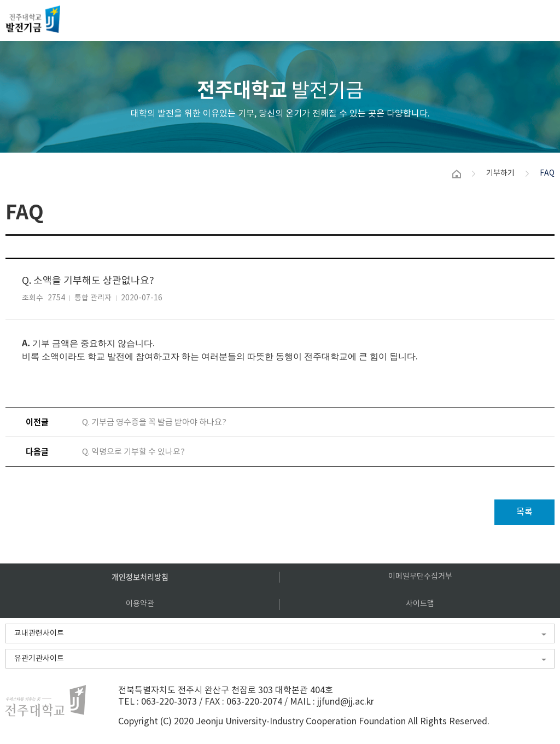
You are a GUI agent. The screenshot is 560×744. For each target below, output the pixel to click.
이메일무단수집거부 (420, 577)
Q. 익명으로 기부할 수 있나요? (133, 452)
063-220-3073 (169, 702)
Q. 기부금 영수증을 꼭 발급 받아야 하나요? (154, 423)
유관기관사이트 (39, 659)
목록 (524, 512)
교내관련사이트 (39, 633)
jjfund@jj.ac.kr (346, 702)
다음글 (37, 451)
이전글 (37, 422)
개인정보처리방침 (140, 577)
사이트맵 (420, 604)
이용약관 (140, 604)
